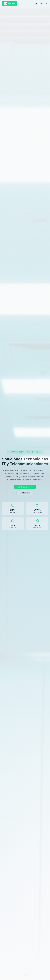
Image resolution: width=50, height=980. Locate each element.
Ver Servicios (25, 487)
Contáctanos (25, 493)
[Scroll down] (26, 974)
